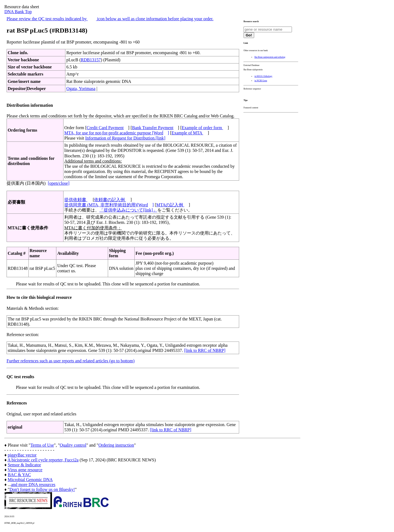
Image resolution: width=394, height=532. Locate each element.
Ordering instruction (116, 445)
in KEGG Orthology (263, 76)
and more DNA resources (33, 485)
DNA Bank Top (18, 12)
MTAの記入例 (170, 205)
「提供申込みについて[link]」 (128, 210)
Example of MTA (187, 133)
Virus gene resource (25, 470)
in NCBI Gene (261, 81)
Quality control (73, 445)
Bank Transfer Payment (153, 128)
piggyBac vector (22, 455)
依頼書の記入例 (110, 200)
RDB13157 (91, 60)
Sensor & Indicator (24, 465)
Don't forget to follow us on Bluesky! (42, 489)
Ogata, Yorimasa (81, 89)
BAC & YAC (19, 475)
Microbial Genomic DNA (30, 480)
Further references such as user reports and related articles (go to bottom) (71, 361)
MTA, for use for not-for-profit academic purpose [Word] (117, 133)
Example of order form (202, 128)
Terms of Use (42, 445)
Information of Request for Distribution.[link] (125, 138)
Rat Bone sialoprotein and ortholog (270, 57)
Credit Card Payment (105, 128)
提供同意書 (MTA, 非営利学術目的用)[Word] (109, 205)
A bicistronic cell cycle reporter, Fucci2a (43, 460)
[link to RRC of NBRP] (205, 350)
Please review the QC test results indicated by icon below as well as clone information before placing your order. (110, 19)
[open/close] (59, 183)
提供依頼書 (76, 200)
